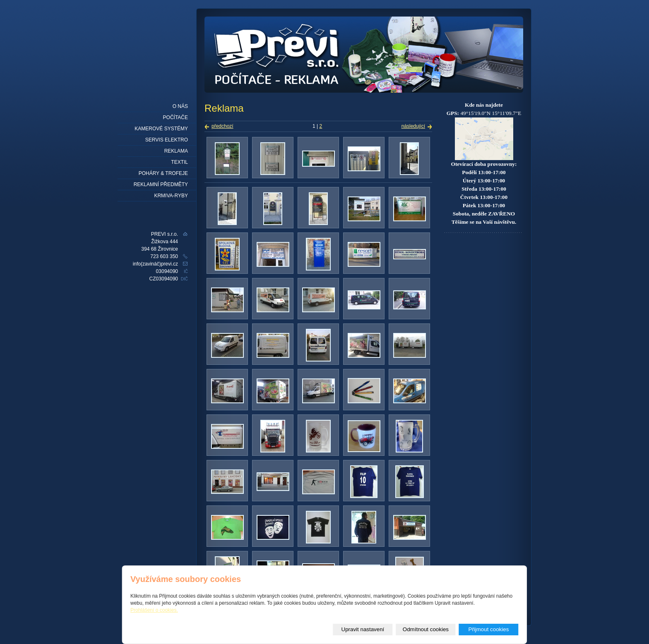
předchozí (222, 126)
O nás (180, 106)
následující (413, 126)
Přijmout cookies (489, 629)
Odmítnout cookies (426, 629)
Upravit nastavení (363, 629)
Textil (179, 162)
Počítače (175, 117)
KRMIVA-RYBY (171, 196)
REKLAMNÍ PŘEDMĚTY (161, 184)
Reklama (176, 151)
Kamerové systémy (161, 129)
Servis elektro (167, 140)
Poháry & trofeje (163, 173)
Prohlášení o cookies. (154, 610)
